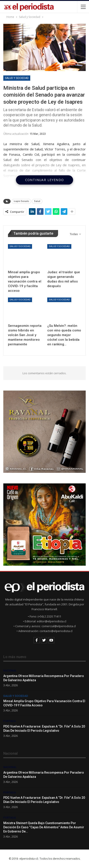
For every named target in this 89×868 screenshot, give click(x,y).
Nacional (10, 671)
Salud (37, 201)
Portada (10, 721)
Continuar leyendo (45, 180)
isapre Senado (21, 201)
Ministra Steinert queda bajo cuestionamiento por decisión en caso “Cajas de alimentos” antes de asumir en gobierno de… (44, 827)
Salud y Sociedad (17, 78)
